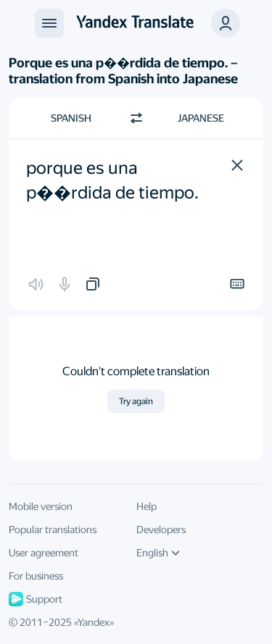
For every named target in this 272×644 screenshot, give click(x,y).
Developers (161, 530)
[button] (237, 165)
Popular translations (53, 530)
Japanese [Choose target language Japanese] (201, 118)
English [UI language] (158, 553)
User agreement (44, 553)
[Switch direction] (136, 118)
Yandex (94, 622)
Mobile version (41, 506)
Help (147, 506)
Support (36, 599)
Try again (136, 401)
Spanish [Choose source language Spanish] (71, 118)
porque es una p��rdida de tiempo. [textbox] (112, 180)
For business (36, 576)
